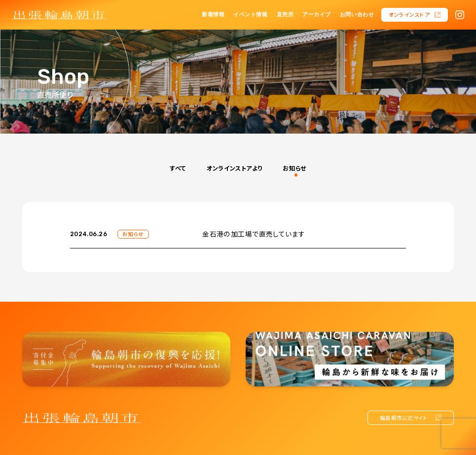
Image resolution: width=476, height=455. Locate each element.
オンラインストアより (234, 168)
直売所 (285, 15)
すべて (178, 168)
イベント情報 (250, 15)
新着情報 (213, 15)
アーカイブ (317, 15)
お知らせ (294, 168)
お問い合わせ (357, 15)
